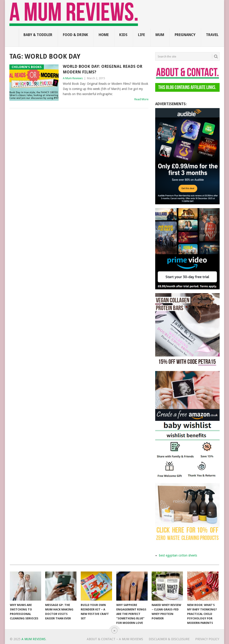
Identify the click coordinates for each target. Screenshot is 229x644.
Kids (123, 35)
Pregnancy (185, 35)
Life (141, 35)
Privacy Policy (207, 639)
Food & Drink (75, 35)
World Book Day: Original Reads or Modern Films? (103, 69)
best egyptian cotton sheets (178, 555)
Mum (160, 35)
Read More (141, 99)
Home (104, 35)
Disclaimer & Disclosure (169, 639)
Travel (212, 35)
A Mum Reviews (73, 78)
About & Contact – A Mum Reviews (115, 639)
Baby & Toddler (38, 35)
